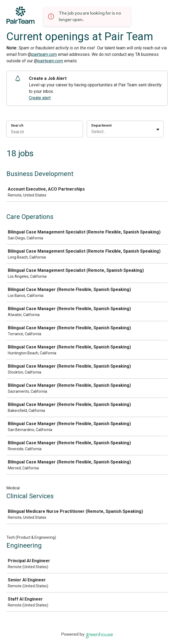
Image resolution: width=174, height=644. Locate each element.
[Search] (45, 133)
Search (17, 125)
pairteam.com (44, 54)
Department (101, 125)
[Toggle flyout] (158, 130)
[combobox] (92, 132)
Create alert (40, 98)
